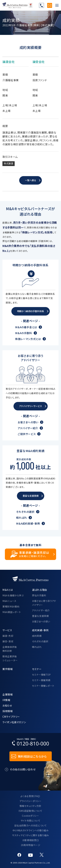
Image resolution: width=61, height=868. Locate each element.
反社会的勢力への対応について (31, 825)
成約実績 (37, 636)
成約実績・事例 (40, 630)
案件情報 (8, 669)
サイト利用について (31, 821)
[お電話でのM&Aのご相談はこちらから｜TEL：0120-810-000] (31, 743)
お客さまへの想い (28, 422)
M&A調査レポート (12, 612)
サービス (7, 630)
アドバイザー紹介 (28, 428)
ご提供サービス (27, 434)
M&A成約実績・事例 (28, 523)
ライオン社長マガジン (14, 722)
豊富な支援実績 (40, 616)
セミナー (37, 669)
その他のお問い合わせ (23, 769)
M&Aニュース (9, 601)
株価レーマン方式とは (28, 339)
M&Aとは (8, 590)
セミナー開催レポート (43, 686)
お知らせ (7, 705)
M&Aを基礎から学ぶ (13, 595)
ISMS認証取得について (30, 811)
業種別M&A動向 (11, 606)
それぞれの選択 (25, 512)
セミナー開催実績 (41, 680)
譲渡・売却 (8, 636)
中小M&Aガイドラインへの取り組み (31, 830)
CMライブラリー (11, 717)
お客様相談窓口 (30, 840)
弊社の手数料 (39, 595)
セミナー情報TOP (41, 675)
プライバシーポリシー (30, 801)
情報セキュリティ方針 (30, 806)
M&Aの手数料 (24, 333)
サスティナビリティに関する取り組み (30, 835)
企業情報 (8, 694)
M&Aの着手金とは (26, 327)
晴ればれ (22, 518)
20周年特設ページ (31, 845)
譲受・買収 (8, 641)
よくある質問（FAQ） (30, 796)
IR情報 (6, 700)
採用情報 (8, 711)
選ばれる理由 (40, 590)
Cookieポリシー (30, 816)
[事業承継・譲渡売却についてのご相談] (30, 554)
